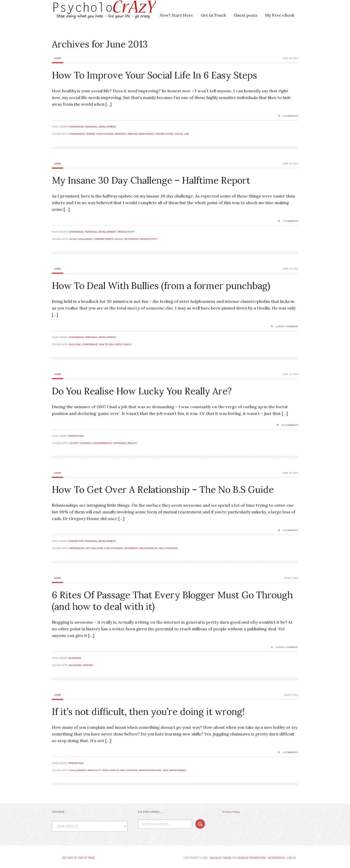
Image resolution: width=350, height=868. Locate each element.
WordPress (276, 858)
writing (88, 665)
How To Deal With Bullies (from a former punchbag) (161, 286)
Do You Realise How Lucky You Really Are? (142, 391)
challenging (78, 770)
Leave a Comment (287, 326)
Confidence (76, 127)
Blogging (75, 658)
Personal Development (101, 127)
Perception (76, 436)
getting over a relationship (104, 548)
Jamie (57, 58)
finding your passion (100, 134)
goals (119, 239)
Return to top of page (79, 858)
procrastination (150, 770)
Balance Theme (221, 858)
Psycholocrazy (97, 13)
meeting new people (141, 134)
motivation (131, 239)
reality (133, 443)
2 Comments (290, 530)
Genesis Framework (251, 858)
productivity (148, 239)
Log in (291, 858)
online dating (164, 134)
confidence (77, 134)
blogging (76, 665)
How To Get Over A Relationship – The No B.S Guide (163, 490)
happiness (120, 443)
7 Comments (290, 221)
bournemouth (102, 443)
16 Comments (290, 425)
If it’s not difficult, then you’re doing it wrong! (148, 712)
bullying (75, 344)
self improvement (174, 770)
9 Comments (290, 116)
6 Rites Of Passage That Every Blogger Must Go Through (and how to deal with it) (172, 601)
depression (77, 548)
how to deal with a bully (115, 344)
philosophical (148, 548)
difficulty (94, 770)
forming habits (104, 239)
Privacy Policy (231, 812)
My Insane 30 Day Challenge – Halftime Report (151, 180)
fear (105, 770)
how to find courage (124, 770)
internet (120, 134)
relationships (168, 548)
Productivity (126, 232)
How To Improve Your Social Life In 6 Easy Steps (154, 75)
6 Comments (290, 752)
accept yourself (81, 443)
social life (182, 134)
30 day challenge (81, 239)
